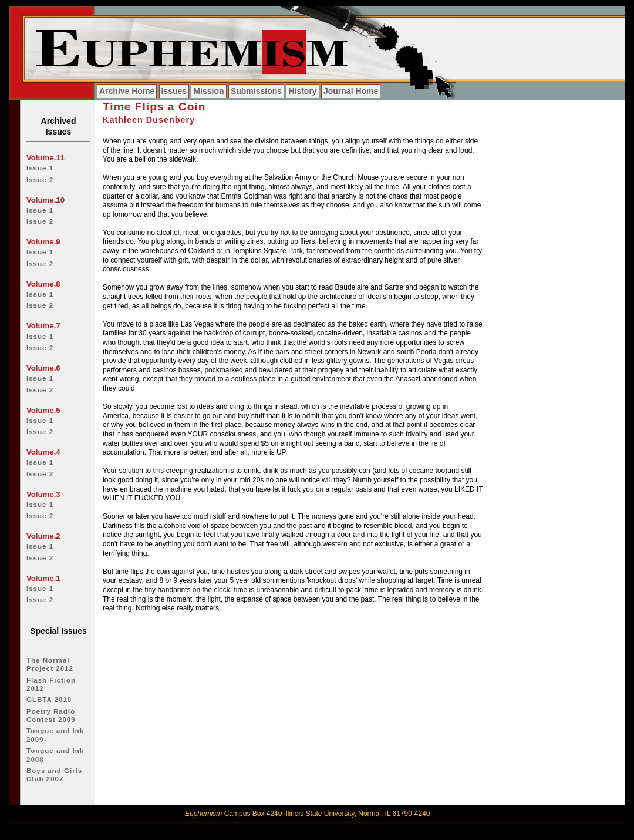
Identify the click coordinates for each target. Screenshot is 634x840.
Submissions (256, 91)
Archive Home (127, 91)
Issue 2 (40, 180)
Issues (174, 91)
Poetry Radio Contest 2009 (51, 715)
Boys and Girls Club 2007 (54, 775)
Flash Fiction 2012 (51, 684)
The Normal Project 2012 (50, 664)
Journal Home (351, 91)
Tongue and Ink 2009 (55, 735)
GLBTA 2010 (49, 700)
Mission (208, 91)
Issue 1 (40, 168)
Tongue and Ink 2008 (55, 755)
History (302, 91)
